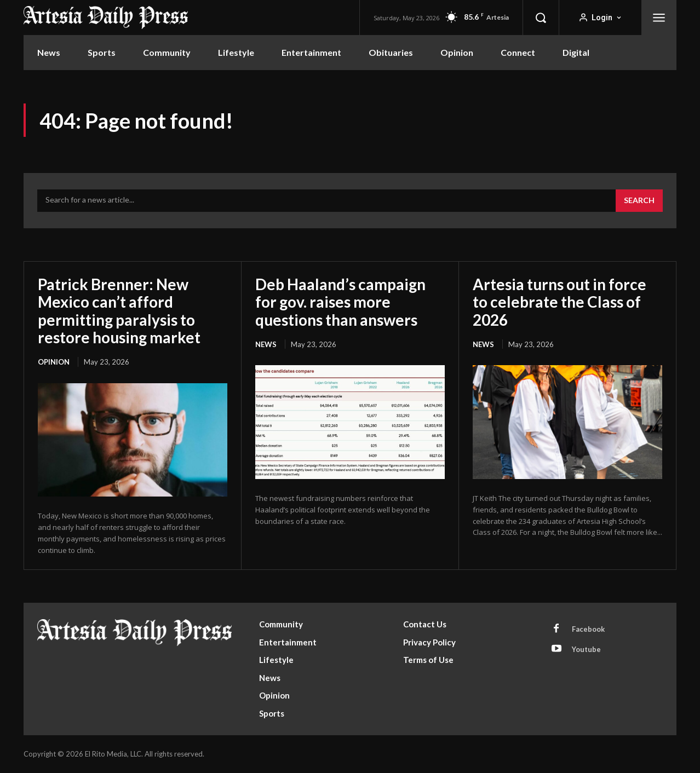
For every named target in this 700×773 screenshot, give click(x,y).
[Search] (639, 201)
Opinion (54, 362)
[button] (541, 18)
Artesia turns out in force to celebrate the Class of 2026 (560, 302)
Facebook (588, 629)
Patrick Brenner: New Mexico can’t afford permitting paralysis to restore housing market (119, 311)
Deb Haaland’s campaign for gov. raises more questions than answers (340, 302)
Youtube (586, 649)
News (266, 344)
